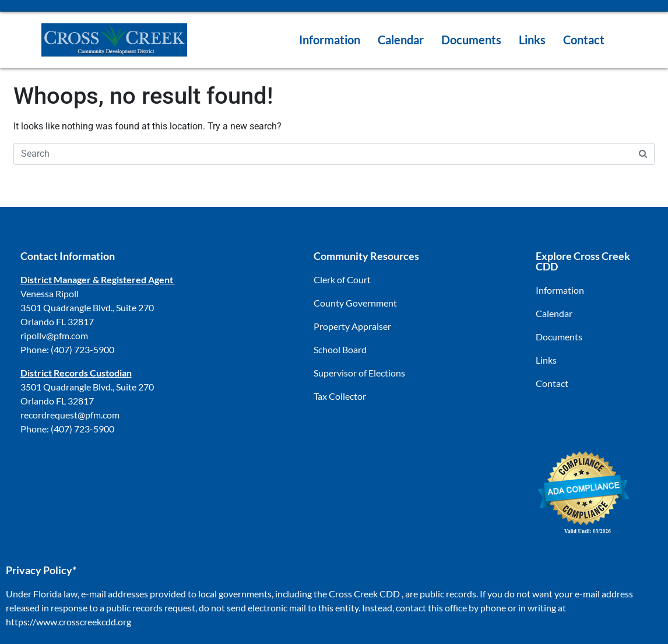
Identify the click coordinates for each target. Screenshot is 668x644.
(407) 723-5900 (82, 349)
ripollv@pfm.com (54, 335)
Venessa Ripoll (50, 293)
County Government (355, 303)
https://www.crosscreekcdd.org (68, 622)
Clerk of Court (342, 279)
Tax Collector (340, 396)
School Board (340, 349)
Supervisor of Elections (359, 373)
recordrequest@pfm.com (70, 415)
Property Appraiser (352, 326)
